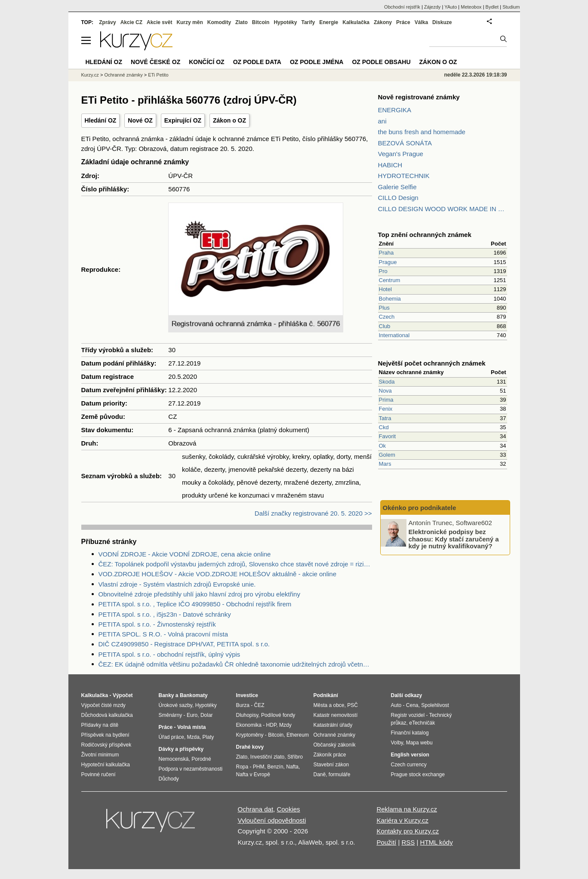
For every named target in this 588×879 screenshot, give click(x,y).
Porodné (201, 759)
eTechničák (422, 723)
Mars (385, 464)
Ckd (384, 427)
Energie (329, 22)
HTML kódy (437, 842)
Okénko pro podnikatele (420, 508)
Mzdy (285, 725)
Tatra (385, 418)
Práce (403, 22)
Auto (396, 705)
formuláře (340, 775)
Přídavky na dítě (100, 725)
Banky (166, 695)
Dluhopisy (247, 715)
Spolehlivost (435, 705)
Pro (383, 271)
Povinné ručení (99, 775)
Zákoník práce (330, 755)
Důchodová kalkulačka (107, 715)
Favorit (388, 436)
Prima (386, 400)
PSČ (352, 705)
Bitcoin (261, 22)
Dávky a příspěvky (181, 749)
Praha (386, 253)
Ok (383, 446)
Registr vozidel (408, 715)
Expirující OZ (183, 120)
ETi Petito (158, 75)
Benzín (275, 767)
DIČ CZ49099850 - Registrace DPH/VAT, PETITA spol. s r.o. (184, 644)
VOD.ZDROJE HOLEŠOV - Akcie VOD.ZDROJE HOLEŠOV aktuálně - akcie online (218, 574)
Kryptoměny (250, 735)
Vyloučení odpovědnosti (272, 820)
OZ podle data (257, 62)
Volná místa (191, 727)
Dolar (207, 715)
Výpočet (123, 695)
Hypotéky (285, 22)
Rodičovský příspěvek (106, 745)
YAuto (451, 7)
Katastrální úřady (333, 725)
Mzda (193, 737)
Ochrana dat (256, 809)
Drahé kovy (250, 747)
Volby (397, 743)
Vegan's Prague (401, 154)
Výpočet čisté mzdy (103, 705)
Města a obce (329, 705)
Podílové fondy (278, 715)
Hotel (385, 289)
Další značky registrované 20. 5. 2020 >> (313, 513)
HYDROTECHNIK (404, 176)
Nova (385, 391)
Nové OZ (140, 120)
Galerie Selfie (397, 187)
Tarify (308, 22)
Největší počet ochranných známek (432, 363)
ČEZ (259, 705)
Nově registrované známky (419, 97)
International (394, 335)
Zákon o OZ (229, 120)
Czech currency (409, 765)
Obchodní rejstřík (402, 7)
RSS (408, 842)
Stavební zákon (331, 765)
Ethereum (298, 735)
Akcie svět (159, 22)
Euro (192, 715)
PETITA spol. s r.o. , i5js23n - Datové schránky (165, 614)
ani (382, 121)
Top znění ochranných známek (425, 235)
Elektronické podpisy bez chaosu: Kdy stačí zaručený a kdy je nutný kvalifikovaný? (454, 539)
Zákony (383, 22)
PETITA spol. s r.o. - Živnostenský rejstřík (157, 624)
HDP (271, 725)
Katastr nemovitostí (336, 715)
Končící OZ (206, 62)
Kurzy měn (189, 22)
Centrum (390, 280)
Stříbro (295, 757)
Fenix (386, 409)
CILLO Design (398, 198)
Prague (388, 262)
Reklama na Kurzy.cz (407, 809)
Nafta (292, 767)
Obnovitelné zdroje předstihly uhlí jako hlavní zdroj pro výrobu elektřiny (199, 594)
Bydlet (492, 7)
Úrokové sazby (175, 705)
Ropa (242, 767)
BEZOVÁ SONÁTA (405, 143)
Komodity (219, 22)
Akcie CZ (131, 22)
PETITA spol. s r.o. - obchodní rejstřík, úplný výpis (169, 654)
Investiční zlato (267, 757)
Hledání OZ (101, 120)
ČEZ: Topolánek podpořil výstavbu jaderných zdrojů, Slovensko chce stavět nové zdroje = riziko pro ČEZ (235, 564)
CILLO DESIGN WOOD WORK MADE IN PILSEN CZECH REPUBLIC (443, 209)
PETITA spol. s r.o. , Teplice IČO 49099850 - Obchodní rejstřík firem (195, 604)
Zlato (242, 22)
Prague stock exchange (418, 775)
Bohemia (390, 299)
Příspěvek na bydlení (105, 735)
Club (385, 326)
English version (410, 755)
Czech (387, 317)
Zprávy (107, 22)
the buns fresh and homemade (422, 132)
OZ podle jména (317, 62)
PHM (259, 767)
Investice (247, 695)
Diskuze (442, 22)
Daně (320, 775)
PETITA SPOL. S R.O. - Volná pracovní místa (163, 634)
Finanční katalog (410, 733)
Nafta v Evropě (253, 775)
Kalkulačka (356, 22)
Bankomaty (194, 695)
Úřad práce (171, 737)
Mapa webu (419, 743)
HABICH (390, 165)
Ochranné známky (123, 75)
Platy (208, 737)
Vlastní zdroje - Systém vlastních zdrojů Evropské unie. (177, 584)
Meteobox (471, 7)
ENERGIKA (395, 110)
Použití (386, 842)
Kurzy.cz (90, 75)
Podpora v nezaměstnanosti (191, 769)
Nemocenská (174, 759)
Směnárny (171, 715)
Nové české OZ (155, 62)
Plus (384, 308)
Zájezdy (433, 7)
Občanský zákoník (335, 745)
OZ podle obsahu (381, 62)
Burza (243, 705)
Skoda (387, 382)
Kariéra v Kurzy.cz (402, 820)
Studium (511, 7)
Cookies (288, 809)
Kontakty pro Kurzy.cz (408, 831)
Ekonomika (249, 725)
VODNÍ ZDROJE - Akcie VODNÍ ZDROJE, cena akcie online (185, 554)
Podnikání (326, 695)
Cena (412, 705)
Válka (421, 22)
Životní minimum (100, 755)
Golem (387, 455)
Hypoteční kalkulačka (106, 765)
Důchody (169, 779)
